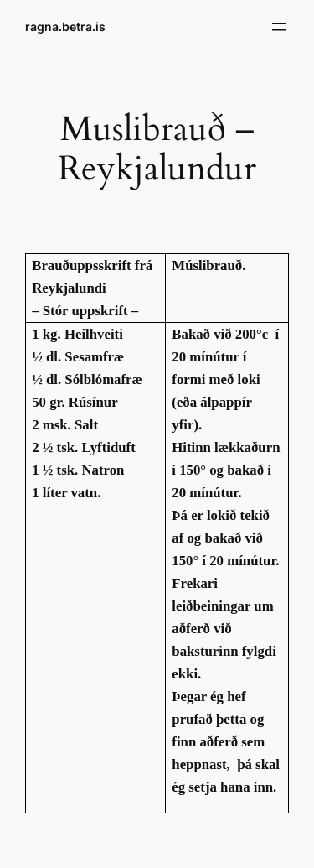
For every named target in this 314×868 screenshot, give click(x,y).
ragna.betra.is (65, 26)
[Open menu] (279, 27)
